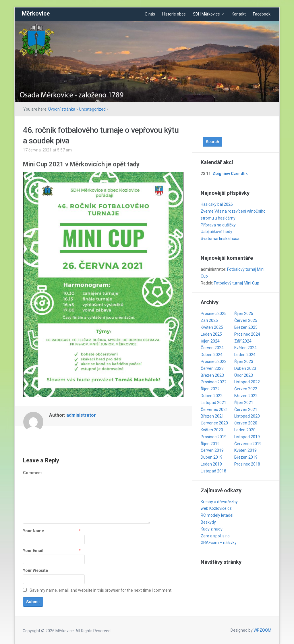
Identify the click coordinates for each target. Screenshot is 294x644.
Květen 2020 (212, 430)
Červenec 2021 (214, 410)
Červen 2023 (212, 368)
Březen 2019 (246, 457)
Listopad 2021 (213, 403)
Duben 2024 (212, 355)
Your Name (33, 531)
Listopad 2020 (247, 416)
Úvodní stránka (62, 109)
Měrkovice (36, 14)
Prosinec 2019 (214, 437)
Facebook (262, 14)
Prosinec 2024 (247, 334)
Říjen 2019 (210, 444)
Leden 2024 (245, 355)
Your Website (35, 570)
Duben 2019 (212, 457)
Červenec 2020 (214, 423)
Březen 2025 (246, 327)
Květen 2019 (245, 450)
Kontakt (239, 14)
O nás (150, 14)
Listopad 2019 (247, 437)
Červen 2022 (246, 389)
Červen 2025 (246, 320)
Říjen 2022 (210, 389)
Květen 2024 (245, 348)
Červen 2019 (212, 450)
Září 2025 (209, 320)
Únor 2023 (244, 375)
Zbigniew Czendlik (230, 174)
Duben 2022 (212, 396)
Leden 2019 (211, 464)
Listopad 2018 (213, 471)
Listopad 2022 (247, 382)
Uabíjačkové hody (216, 232)
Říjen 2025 (244, 314)
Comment (32, 473)
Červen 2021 (246, 410)
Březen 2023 (212, 375)
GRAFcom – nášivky (219, 543)
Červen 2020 (246, 423)
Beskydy (208, 522)
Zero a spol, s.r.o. (216, 536)
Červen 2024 (212, 348)
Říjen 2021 (244, 403)
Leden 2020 (245, 430)
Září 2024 (243, 341)
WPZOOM (262, 630)
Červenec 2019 (248, 444)
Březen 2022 (246, 396)
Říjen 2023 (244, 362)
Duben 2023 (245, 368)
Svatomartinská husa (220, 239)
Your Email (33, 551)
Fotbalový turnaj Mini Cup (237, 283)
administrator (81, 415)
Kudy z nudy (212, 529)
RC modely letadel (217, 515)
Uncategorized (92, 109)
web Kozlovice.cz (216, 508)
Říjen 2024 (210, 341)
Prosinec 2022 (214, 382)
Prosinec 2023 (214, 362)
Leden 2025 (211, 334)
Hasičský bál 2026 (217, 204)
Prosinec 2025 (214, 314)
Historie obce (174, 14)
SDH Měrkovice (206, 14)
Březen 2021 (212, 416)
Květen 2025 (212, 327)
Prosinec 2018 (247, 464)
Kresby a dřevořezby (219, 502)
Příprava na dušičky (218, 225)
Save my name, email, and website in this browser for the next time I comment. (101, 590)
